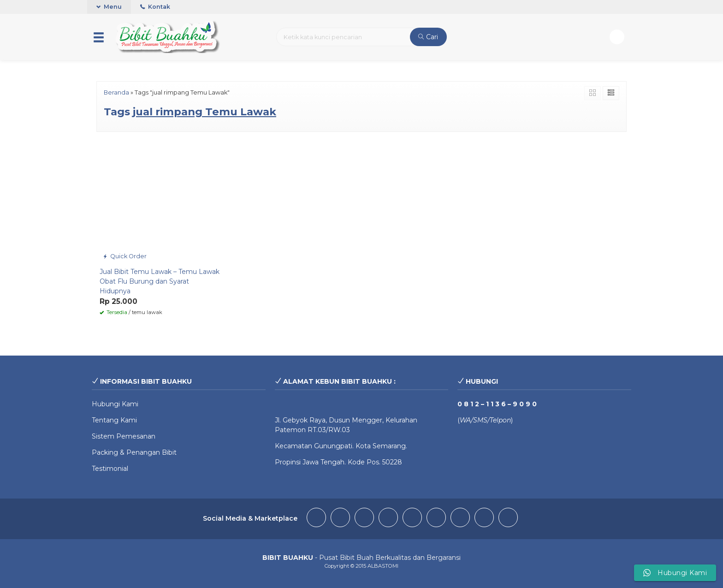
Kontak (155, 7)
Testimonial (110, 469)
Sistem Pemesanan (124, 436)
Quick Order (125, 256)
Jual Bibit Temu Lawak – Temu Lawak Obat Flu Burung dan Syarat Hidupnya (160, 281)
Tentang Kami (114, 420)
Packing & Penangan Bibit (134, 452)
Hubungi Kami (115, 404)
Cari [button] (428, 37)
